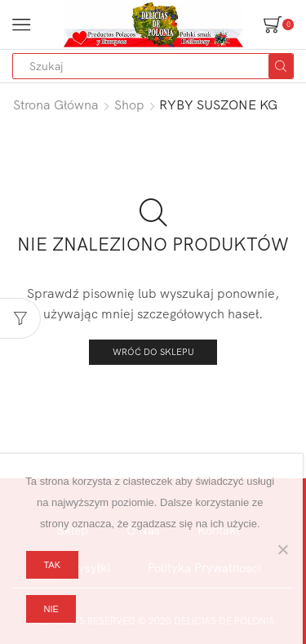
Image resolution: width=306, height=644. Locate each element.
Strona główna (56, 104)
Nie (51, 609)
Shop (129, 104)
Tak (52, 565)
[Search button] (281, 66)
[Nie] (282, 549)
